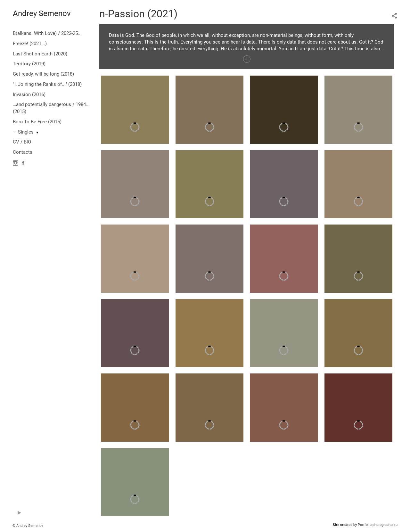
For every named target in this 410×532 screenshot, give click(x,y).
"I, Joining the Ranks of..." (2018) (47, 84)
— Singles (23, 132)
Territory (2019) (29, 64)
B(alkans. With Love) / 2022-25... (47, 33)
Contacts (23, 152)
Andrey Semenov (42, 13)
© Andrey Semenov (28, 526)
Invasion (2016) (29, 94)
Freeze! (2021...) (30, 44)
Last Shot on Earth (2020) (40, 54)
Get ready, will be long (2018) (43, 74)
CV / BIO (22, 142)
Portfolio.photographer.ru (378, 525)
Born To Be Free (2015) (37, 122)
